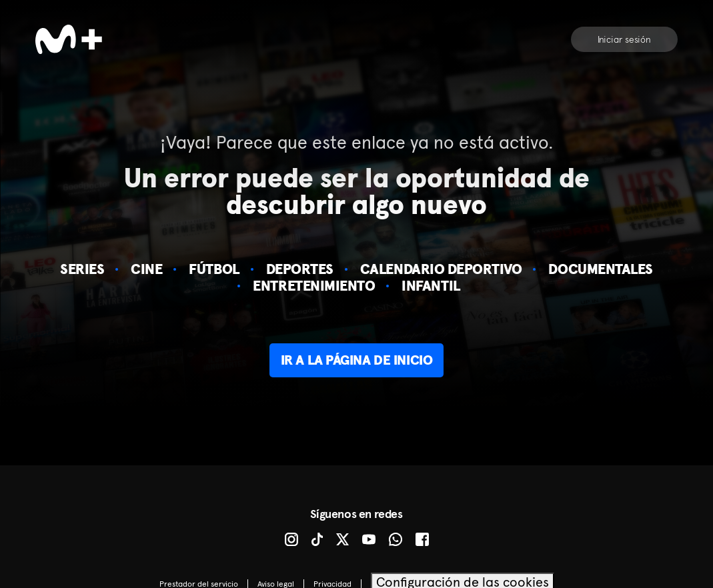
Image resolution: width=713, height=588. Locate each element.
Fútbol (214, 269)
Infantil (431, 286)
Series (82, 269)
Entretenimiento (314, 286)
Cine (146, 269)
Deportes (300, 269)
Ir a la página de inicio (356, 360)
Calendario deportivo (441, 269)
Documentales (600, 269)
